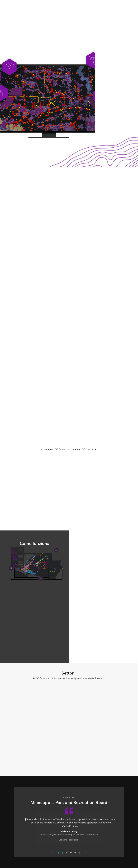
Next (86, 852)
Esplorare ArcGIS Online (53, 449)
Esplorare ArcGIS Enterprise (82, 449)
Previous (52, 852)
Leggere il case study (69, 840)
